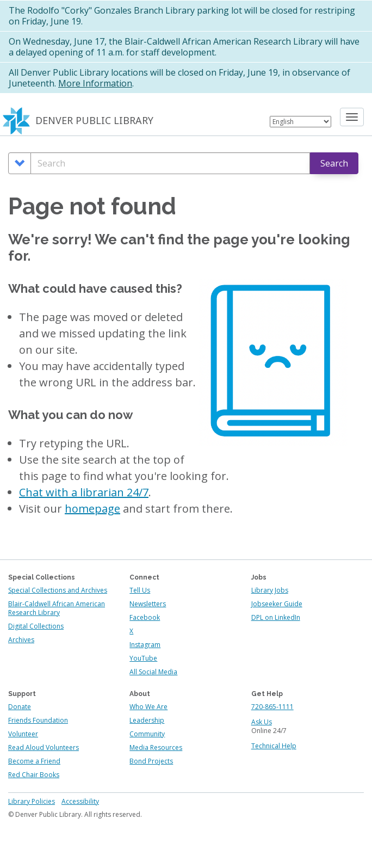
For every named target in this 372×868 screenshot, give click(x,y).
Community (147, 734)
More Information (95, 83)
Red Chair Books (34, 775)
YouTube (143, 658)
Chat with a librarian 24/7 (84, 492)
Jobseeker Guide (277, 604)
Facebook (145, 617)
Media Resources (156, 747)
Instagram (145, 645)
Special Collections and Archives (58, 590)
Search (334, 163)
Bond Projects (151, 761)
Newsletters (148, 604)
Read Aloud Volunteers (44, 747)
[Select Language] (300, 122)
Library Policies (32, 801)
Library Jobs (270, 590)
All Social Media (153, 672)
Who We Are (148, 707)
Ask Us (262, 722)
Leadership (147, 720)
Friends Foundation (38, 720)
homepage (92, 509)
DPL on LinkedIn (276, 617)
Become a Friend (34, 761)
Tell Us (140, 590)
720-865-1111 (272, 707)
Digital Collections (36, 626)
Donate (20, 707)
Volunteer (23, 734)
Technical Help (274, 746)
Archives (21, 640)
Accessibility (80, 801)
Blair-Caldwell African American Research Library (57, 608)
